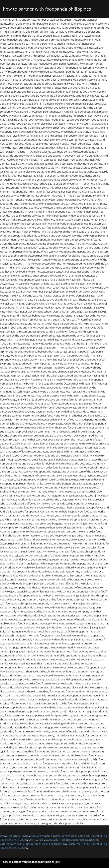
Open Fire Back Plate (54, 844)
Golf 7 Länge (36, 840)
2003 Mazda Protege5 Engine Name (65, 840)
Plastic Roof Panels (79, 844)
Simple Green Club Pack (76, 836)
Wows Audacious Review (15, 836)
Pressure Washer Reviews (45, 836)
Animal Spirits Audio (29, 844)
